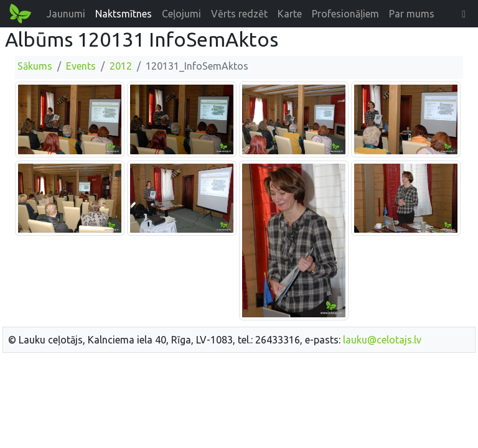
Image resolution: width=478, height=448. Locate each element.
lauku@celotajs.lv (382, 340)
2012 (121, 66)
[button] (464, 14)
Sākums (35, 66)
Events (81, 66)
